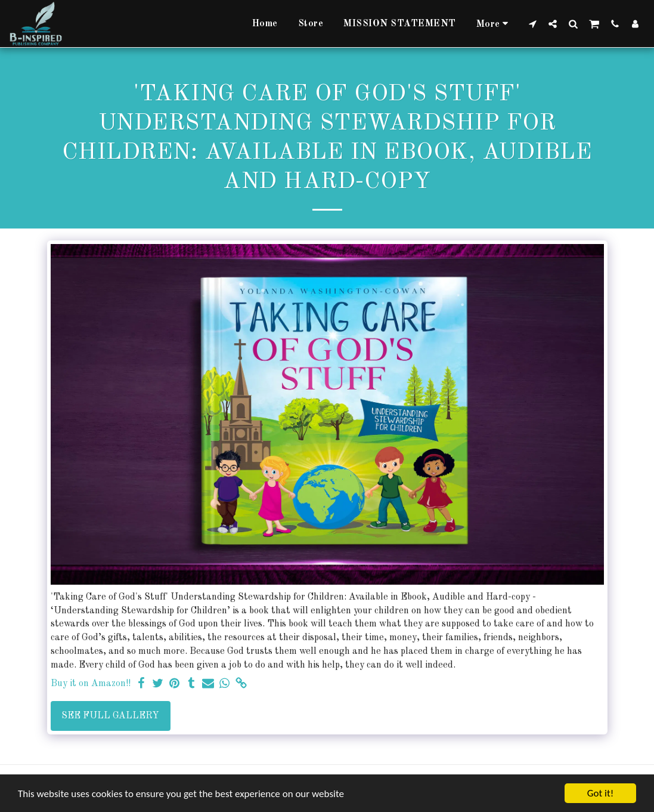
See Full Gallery (110, 716)
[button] (532, 24)
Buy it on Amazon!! (91, 684)
